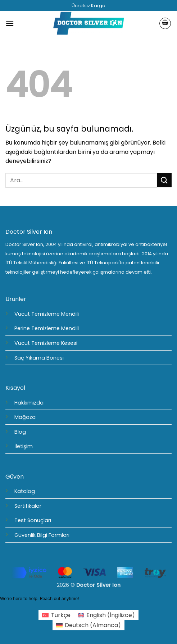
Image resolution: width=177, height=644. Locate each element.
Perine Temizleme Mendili (47, 328)
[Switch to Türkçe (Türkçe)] (56, 615)
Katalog (25, 491)
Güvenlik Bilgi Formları (42, 535)
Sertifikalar (28, 506)
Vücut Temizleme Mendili (47, 314)
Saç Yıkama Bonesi (39, 358)
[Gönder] (164, 180)
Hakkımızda (29, 403)
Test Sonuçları (33, 520)
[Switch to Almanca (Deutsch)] (88, 625)
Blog (20, 432)
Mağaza (25, 417)
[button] (10, 23)
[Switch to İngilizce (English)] (106, 615)
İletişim (24, 446)
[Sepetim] (165, 23)
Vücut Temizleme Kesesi (46, 343)
